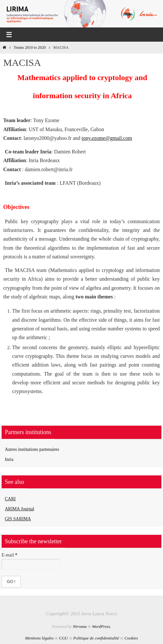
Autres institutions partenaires (32, 449)
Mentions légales (39, 638)
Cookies (131, 638)
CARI (10, 499)
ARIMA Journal (20, 509)
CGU (63, 638)
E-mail (10, 555)
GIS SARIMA (18, 519)
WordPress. (101, 626)
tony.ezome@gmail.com (107, 138)
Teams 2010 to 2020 (30, 47)
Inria (9, 459)
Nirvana (80, 626)
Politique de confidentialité (96, 638)
